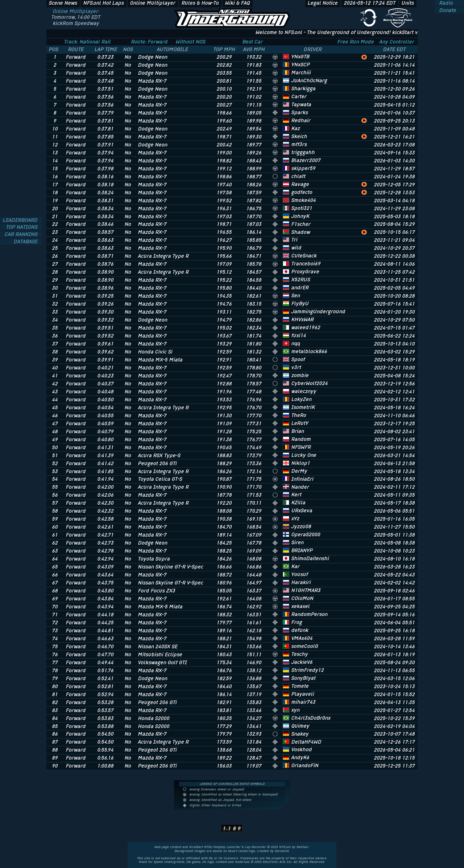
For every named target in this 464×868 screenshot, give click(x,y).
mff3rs (299, 144)
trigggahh (303, 152)
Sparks (300, 112)
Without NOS (191, 42)
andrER (300, 288)
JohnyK (301, 216)
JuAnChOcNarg (309, 80)
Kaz (296, 128)
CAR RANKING (22, 234)
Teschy (300, 654)
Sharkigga (304, 88)
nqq (296, 343)
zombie (300, 375)
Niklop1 (301, 463)
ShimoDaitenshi (310, 558)
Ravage (300, 184)
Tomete (300, 686)
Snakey (300, 734)
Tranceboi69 (306, 264)
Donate (447, 10)
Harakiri (301, 582)
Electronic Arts (274, 862)
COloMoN (303, 598)
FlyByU (300, 303)
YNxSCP (301, 65)
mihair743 (304, 702)
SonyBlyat (304, 678)
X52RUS (301, 280)
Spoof (298, 359)
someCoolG (305, 646)
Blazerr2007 (306, 160)
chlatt (299, 176)
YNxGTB (301, 57)
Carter (299, 96)
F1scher (301, 224)
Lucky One (304, 455)
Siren (298, 542)
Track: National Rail (88, 42)
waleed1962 (306, 327)
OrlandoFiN (305, 765)
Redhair (301, 120)
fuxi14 (299, 335)
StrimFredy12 (308, 670)
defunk (300, 630)
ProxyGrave (305, 272)
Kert (297, 495)
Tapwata (301, 104)
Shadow (301, 232)
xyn (296, 710)
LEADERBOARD (21, 220)
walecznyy (304, 391)
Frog (297, 622)
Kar (296, 566)
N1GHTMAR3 (306, 590)
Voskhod (302, 749)
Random (301, 439)
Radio (446, 3)
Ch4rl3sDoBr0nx (311, 718)
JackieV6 (302, 662)
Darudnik (282, 851)
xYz (295, 518)
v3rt (296, 367)
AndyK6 (301, 757)
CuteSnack (304, 256)
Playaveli (303, 694)
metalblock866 (309, 351)
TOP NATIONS (23, 227)
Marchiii (301, 73)
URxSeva (302, 511)
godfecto (302, 192)
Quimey (301, 726)
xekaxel (301, 606)
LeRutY (300, 423)
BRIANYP (302, 550)
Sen (296, 295)
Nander (300, 487)
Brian (298, 431)
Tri (295, 240)
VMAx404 (302, 638)
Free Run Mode (356, 42)
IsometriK (303, 407)
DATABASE (26, 242)
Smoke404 (304, 200)
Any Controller (397, 42)
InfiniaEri (303, 479)
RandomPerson (310, 614)
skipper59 (304, 168)
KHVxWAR (303, 319)
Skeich (299, 136)
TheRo (299, 415)
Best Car (253, 42)
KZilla (299, 503)
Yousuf (300, 574)
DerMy (299, 471)
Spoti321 (302, 208)
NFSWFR (301, 447)
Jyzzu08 (301, 526)
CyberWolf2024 (310, 383)
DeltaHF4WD (306, 742)
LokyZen (302, 399)
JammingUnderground (318, 311)
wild (297, 248)
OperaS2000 (306, 534)
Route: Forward (150, 42)
